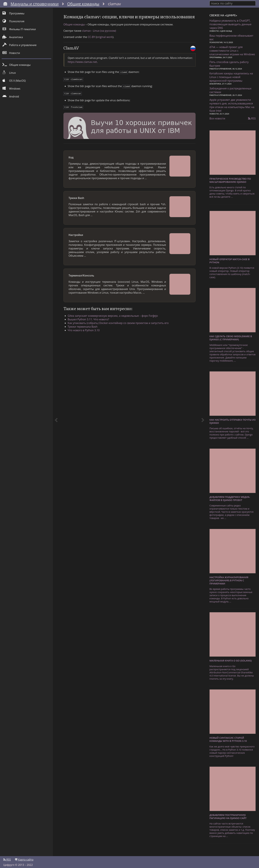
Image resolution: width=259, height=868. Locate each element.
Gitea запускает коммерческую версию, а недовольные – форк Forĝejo (115, 325)
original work (105, 48)
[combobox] (233, 3)
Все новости (217, 117)
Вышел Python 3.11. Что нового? (91, 329)
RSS (252, 117)
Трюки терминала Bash (85, 336)
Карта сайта (24, 858)
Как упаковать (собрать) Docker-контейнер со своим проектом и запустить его (120, 333)
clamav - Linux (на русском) (99, 42)
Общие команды (83, 4)
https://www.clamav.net (82, 73)
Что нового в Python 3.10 (86, 340)
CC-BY (91, 48)
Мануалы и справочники (35, 4)
